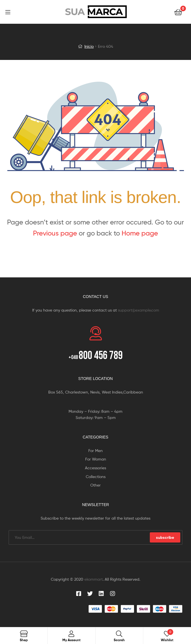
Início (89, 46)
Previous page (55, 233)
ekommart (94, 579)
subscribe (165, 537)
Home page (140, 233)
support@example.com (139, 310)
